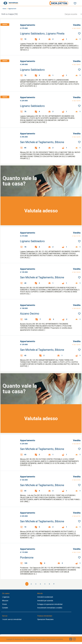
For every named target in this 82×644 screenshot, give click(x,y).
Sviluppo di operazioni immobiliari (50, 604)
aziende (50, 601)
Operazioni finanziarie (45, 619)
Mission (5, 601)
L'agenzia (6, 597)
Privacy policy (41, 639)
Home (4, 9)
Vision (4, 604)
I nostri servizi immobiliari (12, 619)
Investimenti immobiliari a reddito (50, 608)
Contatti (5, 608)
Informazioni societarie (55, 639)
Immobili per (42, 601)
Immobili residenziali (45, 597)
